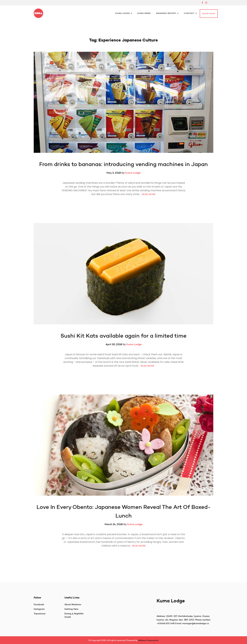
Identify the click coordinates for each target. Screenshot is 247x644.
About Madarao (73, 604)
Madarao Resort (167, 13)
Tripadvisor (40, 614)
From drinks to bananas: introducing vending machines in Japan (123, 164)
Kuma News (144, 13)
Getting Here (71, 609)
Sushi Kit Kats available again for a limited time (123, 336)
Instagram (39, 609)
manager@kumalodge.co (196, 623)
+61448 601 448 (166, 623)
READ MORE (149, 194)
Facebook (39, 604)
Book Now (209, 13)
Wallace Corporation (148, 640)
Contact (190, 13)
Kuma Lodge (124, 13)
